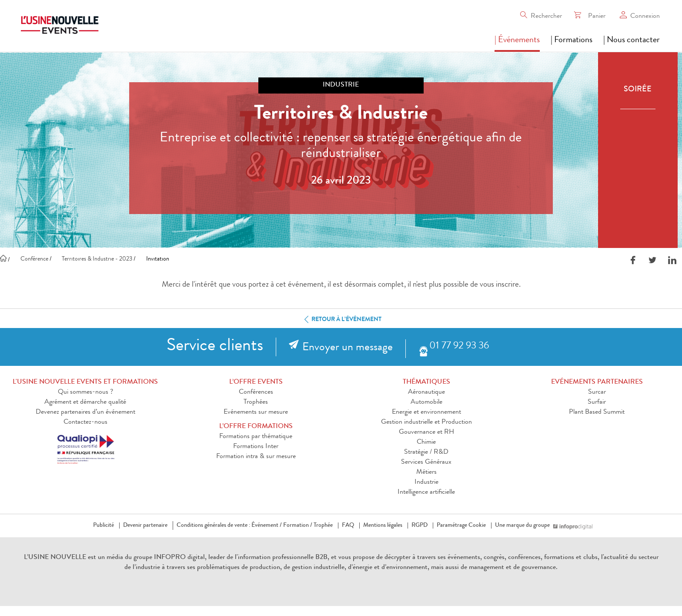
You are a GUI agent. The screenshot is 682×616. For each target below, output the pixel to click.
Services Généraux (426, 462)
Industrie (426, 482)
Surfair (597, 402)
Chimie (426, 442)
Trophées (256, 402)
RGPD (420, 526)
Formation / (298, 526)
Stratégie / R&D (426, 452)
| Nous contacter (632, 40)
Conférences (256, 392)
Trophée (323, 526)
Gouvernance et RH (426, 432)
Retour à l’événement (341, 320)
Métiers (426, 472)
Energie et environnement (426, 412)
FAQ (348, 526)
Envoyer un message (348, 348)
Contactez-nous (85, 422)
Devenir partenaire (145, 526)
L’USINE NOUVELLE (55, 558)
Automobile (426, 402)
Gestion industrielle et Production (426, 422)
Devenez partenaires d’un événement (85, 412)
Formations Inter (256, 447)
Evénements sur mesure (256, 412)
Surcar (597, 392)
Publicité (104, 526)
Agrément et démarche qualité (85, 402)
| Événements (517, 40)
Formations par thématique (256, 437)
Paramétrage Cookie (461, 526)
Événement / (267, 526)
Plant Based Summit (597, 412)
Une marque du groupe (524, 526)
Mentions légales (383, 526)
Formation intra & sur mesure (256, 457)
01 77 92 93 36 (459, 346)
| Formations (572, 40)
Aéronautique (426, 392)
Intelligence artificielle (426, 492)
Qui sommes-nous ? (85, 392)
